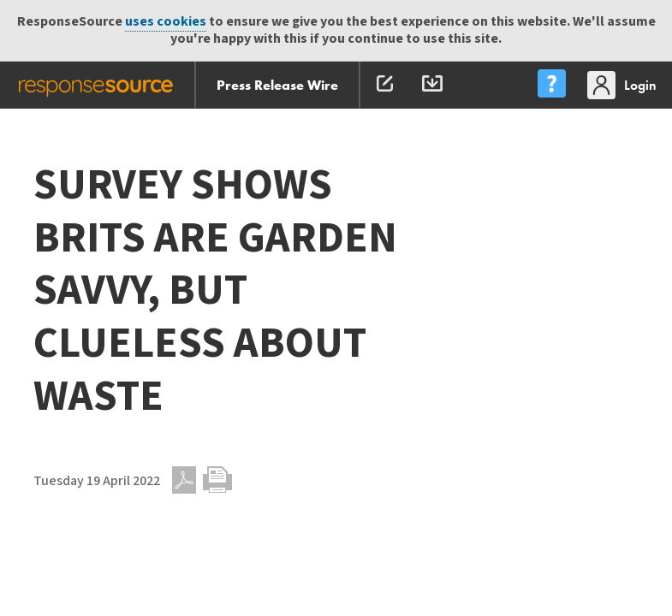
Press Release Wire (277, 85)
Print (217, 480)
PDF (184, 480)
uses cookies (166, 22)
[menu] (551, 85)
